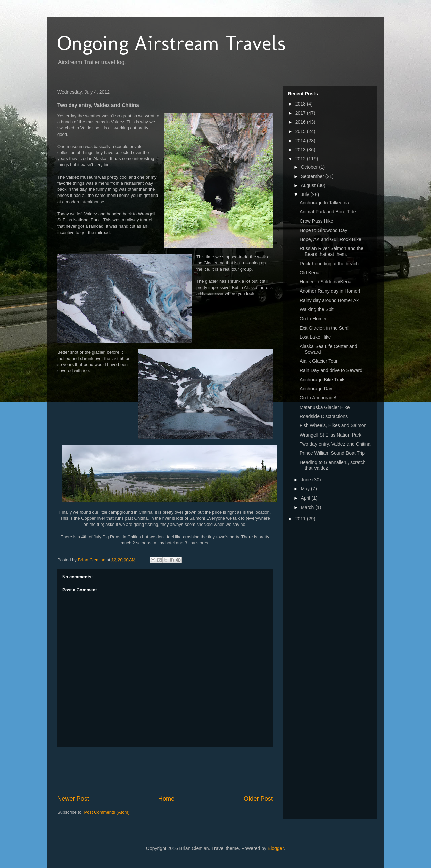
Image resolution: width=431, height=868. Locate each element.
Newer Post (73, 799)
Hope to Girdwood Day (324, 230)
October (310, 167)
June (306, 480)
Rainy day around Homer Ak (329, 300)
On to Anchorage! (318, 398)
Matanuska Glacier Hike (325, 407)
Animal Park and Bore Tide (328, 212)
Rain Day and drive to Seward (331, 370)
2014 (301, 141)
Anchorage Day (316, 389)
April (306, 498)
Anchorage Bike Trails (323, 380)
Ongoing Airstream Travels (171, 43)
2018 (301, 104)
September (313, 176)
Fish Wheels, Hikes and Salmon (333, 425)
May (306, 489)
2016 (301, 122)
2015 (301, 131)
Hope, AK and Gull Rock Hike (330, 239)
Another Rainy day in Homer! (330, 291)
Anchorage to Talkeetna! (325, 203)
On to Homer (313, 319)
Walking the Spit (317, 309)
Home (167, 799)
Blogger (276, 848)
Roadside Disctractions (324, 416)
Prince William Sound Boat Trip (332, 453)
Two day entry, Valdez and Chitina (335, 444)
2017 (301, 113)
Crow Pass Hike (317, 221)
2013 (301, 150)
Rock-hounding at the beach (329, 264)
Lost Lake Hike (315, 337)
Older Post (258, 799)
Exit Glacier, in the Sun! (324, 328)
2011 (301, 519)
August (309, 185)
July (306, 194)
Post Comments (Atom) (107, 812)
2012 (301, 159)
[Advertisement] (180, 771)
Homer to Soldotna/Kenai (326, 282)
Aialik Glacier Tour (319, 361)
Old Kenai (310, 273)
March (308, 507)
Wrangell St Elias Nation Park (330, 435)
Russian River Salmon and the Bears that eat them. (331, 251)
